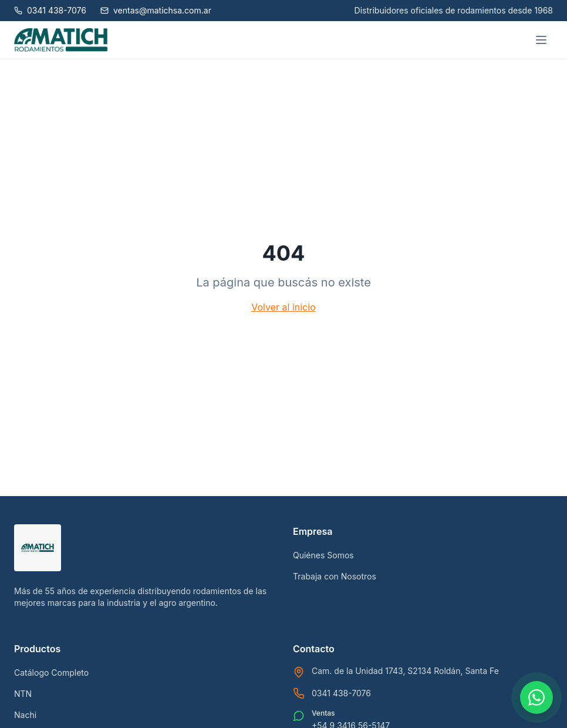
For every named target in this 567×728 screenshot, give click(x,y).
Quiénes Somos (323, 555)
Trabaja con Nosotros (335, 576)
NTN (23, 694)
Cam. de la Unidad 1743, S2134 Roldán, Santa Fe (405, 671)
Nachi (25, 715)
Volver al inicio (283, 307)
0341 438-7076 (341, 693)
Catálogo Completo (51, 673)
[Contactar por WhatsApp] (536, 697)
